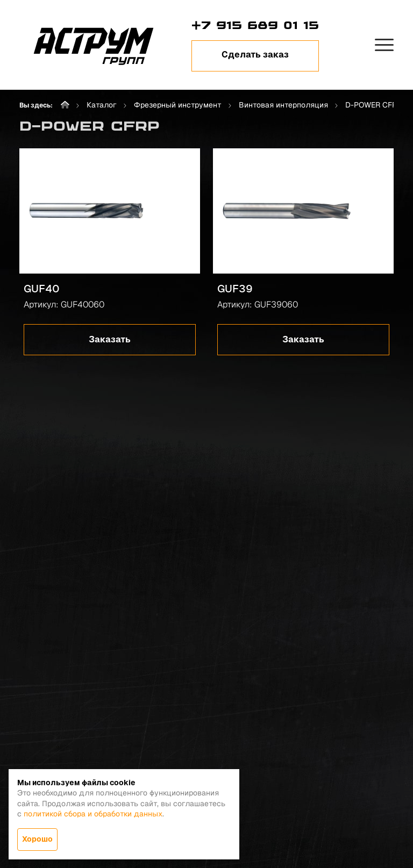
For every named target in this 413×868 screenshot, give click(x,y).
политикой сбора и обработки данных (93, 814)
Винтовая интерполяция (283, 105)
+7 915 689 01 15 (255, 25)
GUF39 (235, 289)
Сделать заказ (255, 55)
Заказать (110, 339)
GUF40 (42, 289)
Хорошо (37, 839)
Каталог (102, 105)
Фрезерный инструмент (178, 105)
